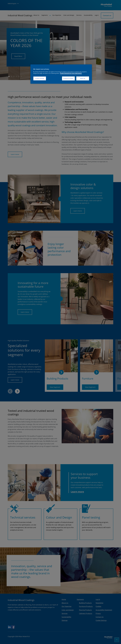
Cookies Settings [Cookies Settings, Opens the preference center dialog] (40, 78)
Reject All (83, 78)
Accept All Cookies (68, 78)
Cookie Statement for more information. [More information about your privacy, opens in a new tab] (71, 73)
